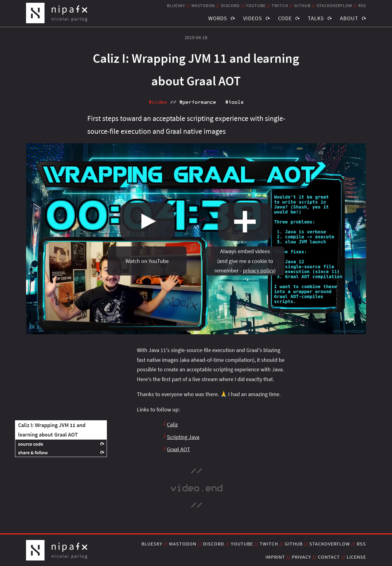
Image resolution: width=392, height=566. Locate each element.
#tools (234, 102)
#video (158, 102)
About (349, 18)
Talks (316, 18)
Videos (253, 18)
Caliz (172, 424)
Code (285, 18)
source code (31, 444)
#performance (198, 102)
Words (218, 18)
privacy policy (258, 270)
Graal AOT (179, 449)
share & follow (33, 452)
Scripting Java (183, 437)
